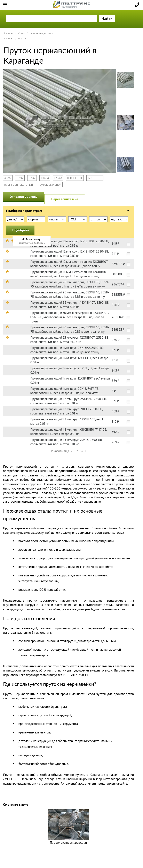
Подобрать (21, 230)
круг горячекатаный (19, 184)
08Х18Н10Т (75, 178)
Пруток (22, 38)
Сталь (21, 33)
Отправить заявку (24, 197)
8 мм (32, 178)
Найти (107, 18)
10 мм (45, 178)
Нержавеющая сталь (41, 33)
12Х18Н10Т (95, 178)
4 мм (8, 178)
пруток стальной (50, 184)
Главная (9, 33)
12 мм (58, 178)
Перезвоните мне (65, 199)
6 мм (20, 178)
